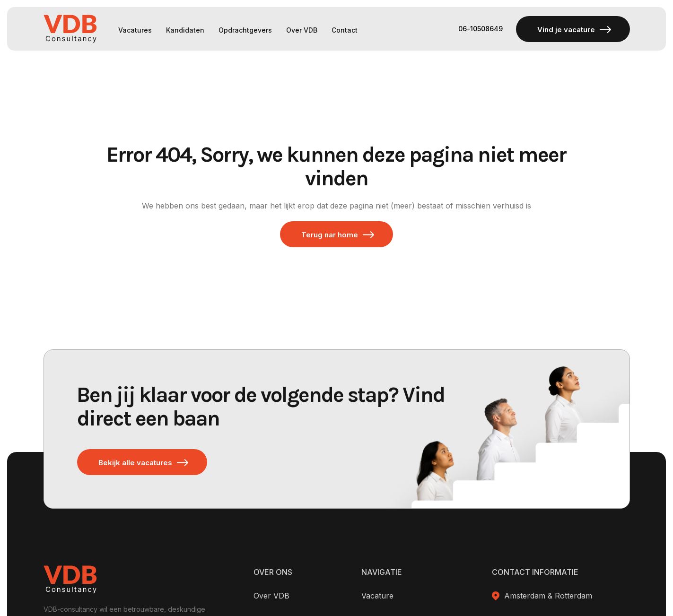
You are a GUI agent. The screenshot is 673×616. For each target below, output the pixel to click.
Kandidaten (185, 30)
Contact (345, 30)
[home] (70, 29)
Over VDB (302, 30)
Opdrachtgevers (245, 30)
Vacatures (135, 30)
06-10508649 (480, 29)
